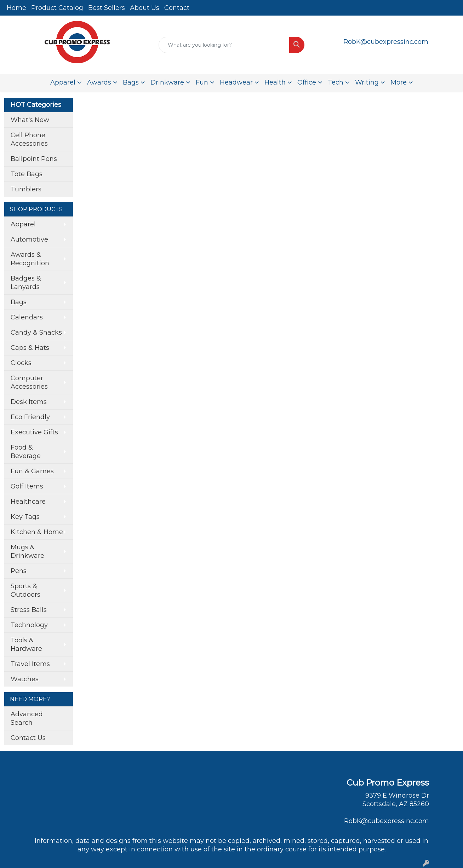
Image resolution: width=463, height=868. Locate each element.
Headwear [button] (236, 82)
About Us (145, 8)
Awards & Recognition (30, 259)
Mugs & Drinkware (27, 551)
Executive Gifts (34, 432)
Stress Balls (29, 610)
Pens (19, 571)
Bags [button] (131, 82)
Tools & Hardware (26, 644)
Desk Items (29, 402)
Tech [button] (336, 82)
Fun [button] (202, 82)
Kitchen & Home (37, 532)
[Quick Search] (224, 45)
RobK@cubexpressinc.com (386, 42)
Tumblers (26, 189)
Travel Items (30, 664)
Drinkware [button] (167, 82)
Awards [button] (99, 82)
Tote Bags (27, 174)
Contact (177, 8)
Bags (19, 302)
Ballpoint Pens (34, 159)
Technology (29, 625)
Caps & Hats (30, 348)
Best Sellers (107, 8)
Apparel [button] (63, 82)
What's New (30, 120)
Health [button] (275, 82)
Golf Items (27, 486)
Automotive (29, 239)
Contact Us (28, 738)
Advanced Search (27, 718)
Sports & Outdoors (25, 590)
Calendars (27, 317)
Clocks (21, 363)
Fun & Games (32, 471)
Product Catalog (57, 8)
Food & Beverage (26, 452)
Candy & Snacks (36, 332)
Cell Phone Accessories (29, 139)
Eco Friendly (30, 417)
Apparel (23, 224)
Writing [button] (367, 82)
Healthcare (28, 502)
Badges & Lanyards (26, 283)
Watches (25, 679)
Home (16, 8)
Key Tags (25, 517)
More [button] (399, 82)
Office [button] (307, 82)
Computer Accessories (29, 382)
